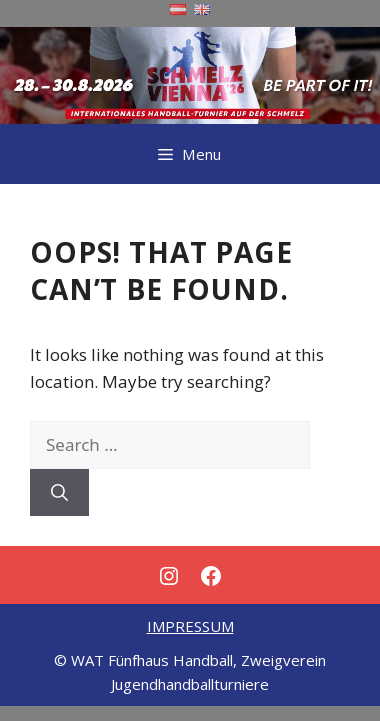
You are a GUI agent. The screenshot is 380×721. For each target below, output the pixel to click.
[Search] (59, 493)
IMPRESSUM (190, 626)
